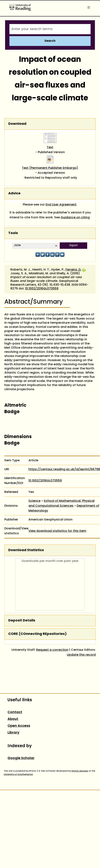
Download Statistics (26, 550)
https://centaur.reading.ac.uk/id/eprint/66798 (64, 469)
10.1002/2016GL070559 (42, 289)
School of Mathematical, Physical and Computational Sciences (61, 503)
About (13, 719)
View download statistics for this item (57, 531)
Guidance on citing (75, 218)
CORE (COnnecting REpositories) (37, 634)
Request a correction (52, 650)
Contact (15, 712)
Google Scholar (21, 758)
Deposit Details (22, 621)
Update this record (81, 655)
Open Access (19, 726)
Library (13, 733)
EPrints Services (80, 771)
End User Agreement (61, 205)
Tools (13, 233)
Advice (14, 194)
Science (34, 501)
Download (17, 124)
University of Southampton (18, 774)
